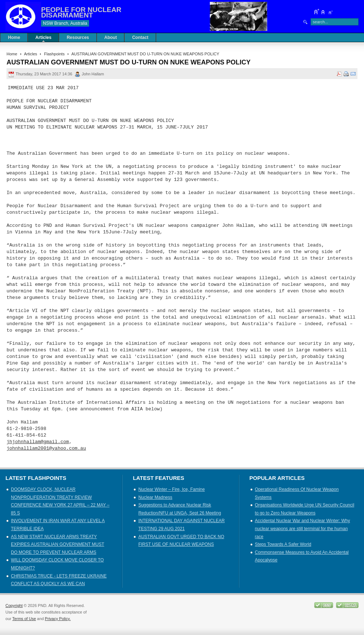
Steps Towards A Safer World (283, 544)
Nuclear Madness (155, 497)
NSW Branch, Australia (65, 23)
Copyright (14, 606)
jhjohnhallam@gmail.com (38, 442)
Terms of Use (24, 619)
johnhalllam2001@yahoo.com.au (46, 449)
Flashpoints (54, 54)
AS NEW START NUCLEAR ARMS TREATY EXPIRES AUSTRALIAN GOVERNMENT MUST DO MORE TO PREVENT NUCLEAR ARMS (58, 545)
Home (12, 54)
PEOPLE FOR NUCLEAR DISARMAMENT (81, 12)
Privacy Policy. (58, 619)
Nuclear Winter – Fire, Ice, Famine (171, 489)
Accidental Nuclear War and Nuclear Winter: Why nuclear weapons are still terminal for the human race (303, 528)
